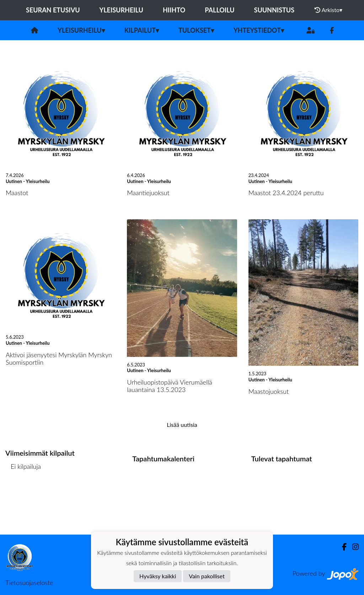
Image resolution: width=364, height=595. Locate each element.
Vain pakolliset (207, 576)
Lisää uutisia (182, 425)
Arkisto (328, 10)
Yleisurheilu (121, 10)
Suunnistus (274, 10)
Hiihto (174, 10)
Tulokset (196, 30)
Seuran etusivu (53, 10)
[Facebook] (332, 30)
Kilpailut (142, 30)
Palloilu (220, 10)
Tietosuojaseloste (29, 583)
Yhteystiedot (259, 30)
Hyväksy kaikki (158, 576)
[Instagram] (353, 547)
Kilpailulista (24, 494)
